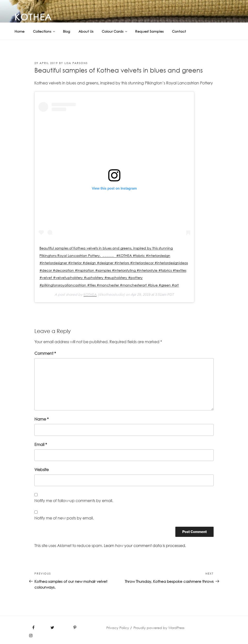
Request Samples (149, 31)
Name (42, 419)
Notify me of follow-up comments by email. (74, 501)
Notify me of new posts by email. (64, 518)
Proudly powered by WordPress (159, 628)
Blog (66, 31)
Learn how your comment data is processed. (145, 546)
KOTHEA (33, 17)
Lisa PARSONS (76, 63)
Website (42, 470)
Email (41, 444)
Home (19, 31)
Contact (179, 31)
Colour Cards (115, 31)
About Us (86, 31)
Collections (44, 31)
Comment (45, 353)
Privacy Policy (118, 628)
